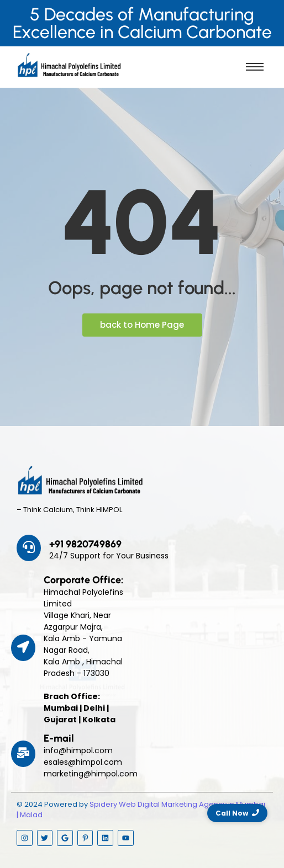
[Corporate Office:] (23, 648)
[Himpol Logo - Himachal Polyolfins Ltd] (69, 65)
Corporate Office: (83, 580)
